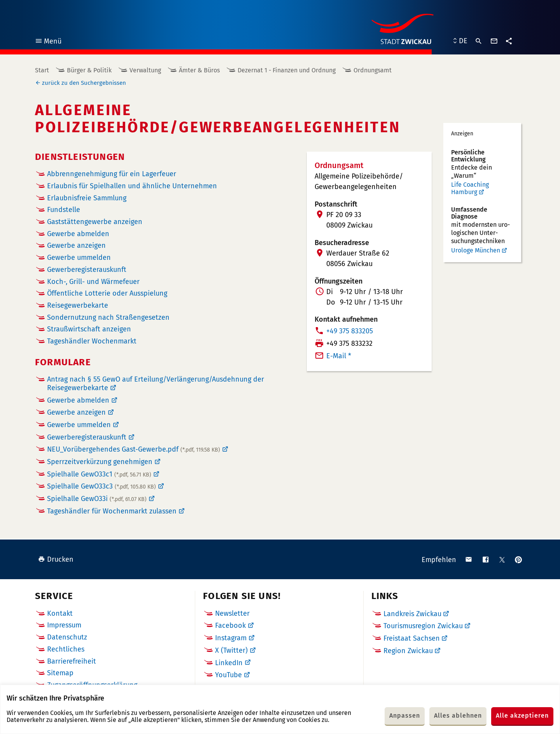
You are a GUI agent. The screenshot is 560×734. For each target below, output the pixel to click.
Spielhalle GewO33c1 (99, 474)
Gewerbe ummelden (79, 258)
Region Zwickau (408, 651)
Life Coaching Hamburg (470, 188)
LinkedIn (229, 663)
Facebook (230, 625)
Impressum (64, 625)
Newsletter (232, 613)
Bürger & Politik (89, 70)
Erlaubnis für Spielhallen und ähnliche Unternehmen (132, 186)
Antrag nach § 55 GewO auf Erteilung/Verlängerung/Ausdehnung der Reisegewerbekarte (156, 384)
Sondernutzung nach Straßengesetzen (108, 318)
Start (42, 70)
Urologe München (476, 250)
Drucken (56, 559)
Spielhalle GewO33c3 (101, 486)
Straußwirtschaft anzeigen (89, 329)
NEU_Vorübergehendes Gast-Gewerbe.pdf (134, 449)
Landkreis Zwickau (412, 614)
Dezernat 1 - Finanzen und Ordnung (287, 70)
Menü (48, 42)
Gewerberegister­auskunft (87, 270)
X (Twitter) (231, 650)
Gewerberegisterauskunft (87, 437)
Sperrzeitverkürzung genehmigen (100, 462)
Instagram (231, 638)
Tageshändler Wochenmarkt (92, 341)
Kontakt (60, 613)
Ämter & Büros (199, 70)
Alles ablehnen (458, 716)
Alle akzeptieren (522, 716)
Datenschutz (67, 637)
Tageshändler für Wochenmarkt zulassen (112, 511)
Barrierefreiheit (72, 661)
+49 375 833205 (350, 331)
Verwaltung (145, 70)
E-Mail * (339, 356)
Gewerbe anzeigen (76, 246)
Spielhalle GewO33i (97, 499)
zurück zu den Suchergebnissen (84, 83)
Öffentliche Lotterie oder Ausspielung (107, 293)
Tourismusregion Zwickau (423, 626)
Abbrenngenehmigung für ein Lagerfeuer (112, 174)
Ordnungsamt (373, 70)
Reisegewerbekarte (78, 306)
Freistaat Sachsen (412, 638)
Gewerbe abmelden (78, 234)
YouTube (228, 675)
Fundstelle (64, 210)
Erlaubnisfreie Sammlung (87, 198)
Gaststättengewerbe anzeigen (95, 222)
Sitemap (60, 673)
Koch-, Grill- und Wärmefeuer (93, 282)
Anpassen (405, 716)
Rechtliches (66, 649)
